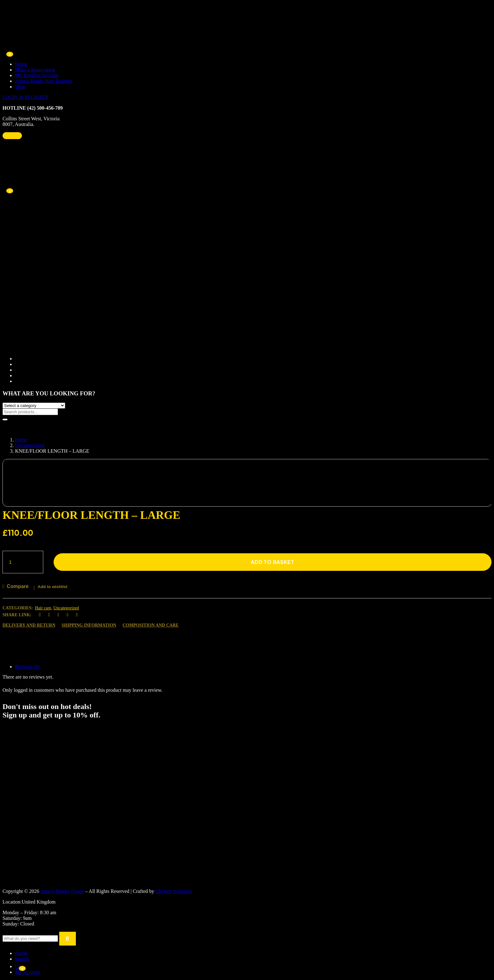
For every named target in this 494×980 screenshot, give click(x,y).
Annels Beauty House (62, 891)
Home (21, 64)
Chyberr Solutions (174, 891)
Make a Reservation (35, 70)
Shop (20, 87)
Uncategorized (30, 445)
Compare (18, 586)
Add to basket (272, 562)
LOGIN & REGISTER (26, 97)
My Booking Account (37, 75)
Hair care (43, 608)
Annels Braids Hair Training (44, 81)
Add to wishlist (53, 587)
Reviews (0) (27, 667)
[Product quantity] (23, 562)
